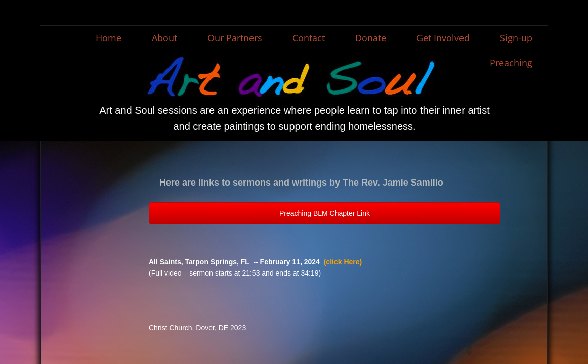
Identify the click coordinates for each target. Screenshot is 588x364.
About (164, 38)
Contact (309, 38)
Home (109, 38)
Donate (371, 38)
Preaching (511, 63)
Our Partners (235, 38)
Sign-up (516, 38)
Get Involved (443, 38)
